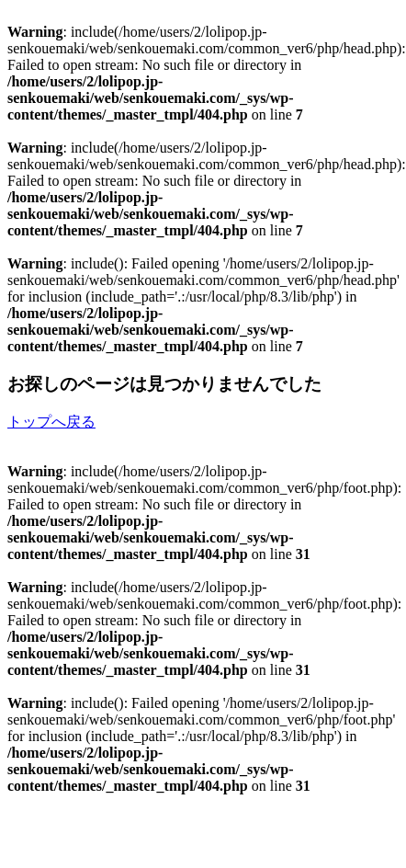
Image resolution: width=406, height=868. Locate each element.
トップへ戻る (51, 422)
